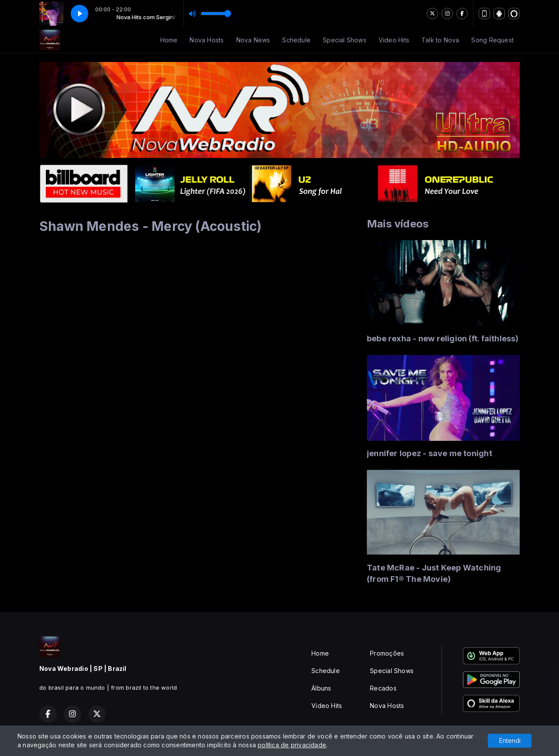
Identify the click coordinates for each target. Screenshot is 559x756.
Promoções (387, 653)
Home (169, 40)
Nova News (253, 40)
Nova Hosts (207, 40)
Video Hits (394, 40)
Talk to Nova (440, 40)
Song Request (492, 40)
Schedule (296, 40)
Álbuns (321, 688)
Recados (383, 688)
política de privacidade (292, 745)
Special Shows (345, 40)
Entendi (510, 741)
